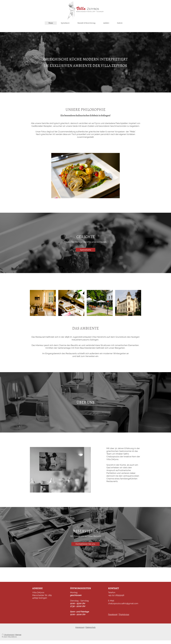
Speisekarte (85, 250)
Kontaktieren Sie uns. (85, 544)
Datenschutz (91, 627)
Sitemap (18, 635)
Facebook (113, 614)
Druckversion (8, 635)
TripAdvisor (124, 614)
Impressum (80, 627)
